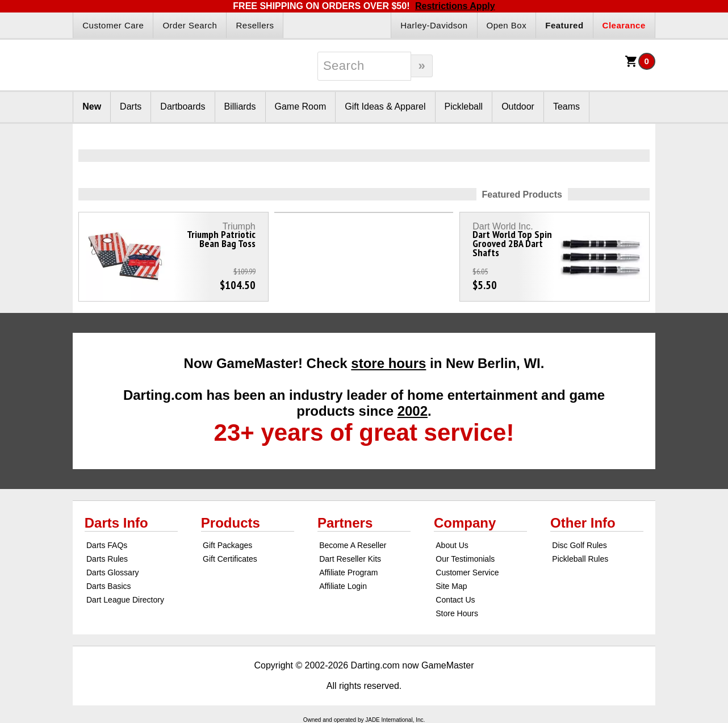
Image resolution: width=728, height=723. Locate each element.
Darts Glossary (113, 572)
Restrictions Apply (455, 6)
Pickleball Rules (580, 559)
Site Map (451, 586)
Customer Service (467, 572)
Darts (131, 106)
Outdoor (518, 106)
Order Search (190, 25)
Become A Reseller (353, 545)
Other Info (583, 523)
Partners (345, 523)
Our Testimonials (465, 559)
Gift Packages (227, 545)
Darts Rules (107, 559)
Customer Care (113, 25)
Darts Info (116, 523)
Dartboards (183, 106)
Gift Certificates (230, 559)
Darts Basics (109, 586)
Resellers (255, 25)
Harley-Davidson (434, 25)
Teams (566, 106)
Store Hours (457, 613)
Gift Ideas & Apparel (385, 106)
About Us (452, 545)
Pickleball (464, 106)
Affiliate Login (343, 586)
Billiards (240, 106)
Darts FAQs (107, 545)
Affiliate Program (348, 572)
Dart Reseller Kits (350, 559)
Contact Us (455, 600)
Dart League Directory (125, 600)
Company (465, 523)
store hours (388, 363)
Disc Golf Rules (579, 545)
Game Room (301, 106)
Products (231, 523)
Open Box (507, 25)
